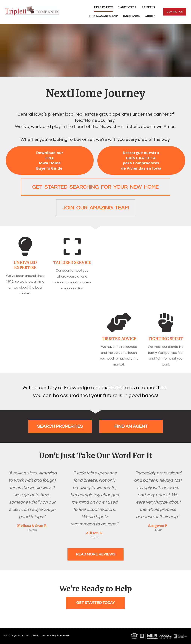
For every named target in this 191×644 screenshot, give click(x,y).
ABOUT (150, 16)
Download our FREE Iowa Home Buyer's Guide (50, 160)
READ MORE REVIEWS (95, 554)
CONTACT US (175, 12)
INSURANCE (131, 16)
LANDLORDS (127, 7)
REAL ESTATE (103, 7)
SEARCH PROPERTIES (60, 426)
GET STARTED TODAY (95, 603)
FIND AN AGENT (131, 426)
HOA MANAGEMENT (103, 16)
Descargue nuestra (141, 160)
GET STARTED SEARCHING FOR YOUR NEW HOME (95, 187)
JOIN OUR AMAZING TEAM (96, 208)
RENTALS (148, 7)
